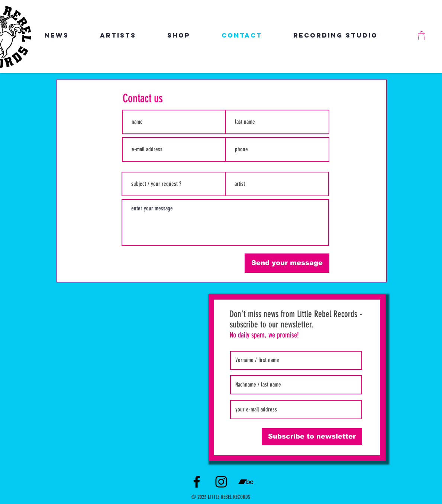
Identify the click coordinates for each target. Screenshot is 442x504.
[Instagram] (221, 482)
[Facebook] (197, 482)
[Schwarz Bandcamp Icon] (246, 482)
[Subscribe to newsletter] (312, 437)
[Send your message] (287, 263)
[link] (422, 36)
